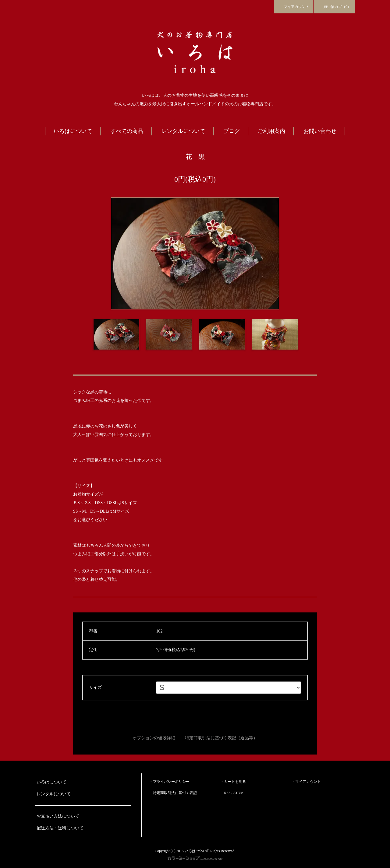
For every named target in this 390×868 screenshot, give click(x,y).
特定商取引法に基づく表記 (175, 793)
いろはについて (51, 782)
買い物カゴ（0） (334, 6)
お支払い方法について (58, 816)
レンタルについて (54, 794)
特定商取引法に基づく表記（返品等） (221, 738)
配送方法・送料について (60, 828)
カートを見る (235, 782)
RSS (227, 793)
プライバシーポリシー (171, 782)
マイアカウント (294, 6)
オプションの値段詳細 (154, 738)
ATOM (238, 793)
